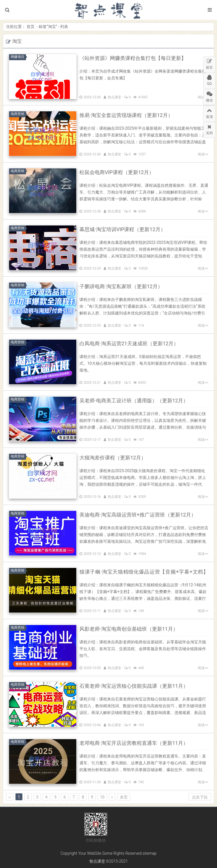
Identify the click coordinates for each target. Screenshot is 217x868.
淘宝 (52, 27)
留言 (209, 63)
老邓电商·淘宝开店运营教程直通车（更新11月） (134, 743)
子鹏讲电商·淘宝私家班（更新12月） (121, 286)
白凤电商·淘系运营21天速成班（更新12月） (129, 343)
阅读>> (203, 154)
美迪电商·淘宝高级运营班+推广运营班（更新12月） (138, 515)
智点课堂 (108, 10)
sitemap (149, 853)
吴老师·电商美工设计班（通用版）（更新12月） (134, 401)
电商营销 (18, 114)
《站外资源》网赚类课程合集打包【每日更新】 (133, 58)
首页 (31, 27)
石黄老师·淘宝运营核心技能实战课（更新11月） (134, 686)
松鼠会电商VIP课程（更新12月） (117, 172)
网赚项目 (18, 57)
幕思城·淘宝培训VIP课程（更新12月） (122, 229)
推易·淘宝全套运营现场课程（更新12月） (126, 115)
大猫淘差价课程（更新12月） (113, 458)
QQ (209, 79)
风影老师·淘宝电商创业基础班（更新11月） (129, 629)
